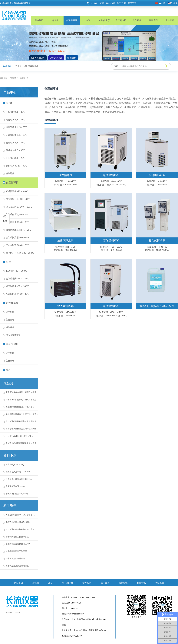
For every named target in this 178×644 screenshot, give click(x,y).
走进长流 (170, 20)
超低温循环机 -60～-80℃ (18, 199)
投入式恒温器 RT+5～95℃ (19, 238)
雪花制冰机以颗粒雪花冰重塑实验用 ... (22, 421)
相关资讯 (10, 506)
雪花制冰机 (121, 20)
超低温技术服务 (13, 335)
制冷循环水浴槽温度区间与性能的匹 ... (22, 429)
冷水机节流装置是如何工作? (18, 544)
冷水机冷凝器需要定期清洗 (17, 566)
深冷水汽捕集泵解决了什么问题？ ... (21, 407)
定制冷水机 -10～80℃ (16, 166)
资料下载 (10, 455)
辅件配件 (10, 173)
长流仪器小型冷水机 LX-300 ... (19, 479)
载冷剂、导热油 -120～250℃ (20, 253)
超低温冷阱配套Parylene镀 (17, 494)
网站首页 (39, 20)
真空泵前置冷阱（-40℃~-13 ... (19, 486)
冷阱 (88, 20)
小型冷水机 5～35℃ (15, 112)
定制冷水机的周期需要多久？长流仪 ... (22, 443)
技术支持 (105, 583)
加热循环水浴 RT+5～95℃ (19, 230)
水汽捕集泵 (104, 20)
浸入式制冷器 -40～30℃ (17, 245)
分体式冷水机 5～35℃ (16, 135)
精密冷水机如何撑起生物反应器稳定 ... (22, 400)
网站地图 (159, 583)
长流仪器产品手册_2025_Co (18, 472)
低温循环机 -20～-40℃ (17, 191)
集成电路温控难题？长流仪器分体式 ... (22, 414)
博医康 (18, 612)
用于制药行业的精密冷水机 (17, 537)
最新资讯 (153, 20)
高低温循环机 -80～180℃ (18, 214)
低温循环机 (72, 20)
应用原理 (10, 312)
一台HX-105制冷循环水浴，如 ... (20, 436)
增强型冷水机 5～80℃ (16, 127)
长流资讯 (141, 583)
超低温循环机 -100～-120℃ (19, 207)
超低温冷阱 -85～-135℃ (17, 279)
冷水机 (55, 20)
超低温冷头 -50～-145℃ (17, 286)
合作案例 (137, 20)
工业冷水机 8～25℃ (15, 158)
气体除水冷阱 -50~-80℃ (17, 294)
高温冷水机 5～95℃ (15, 150)
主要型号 (10, 320)
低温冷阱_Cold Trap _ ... (16, 464)
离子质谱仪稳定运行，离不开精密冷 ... (22, 392)
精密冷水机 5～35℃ (15, 120)
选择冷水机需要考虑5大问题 (18, 522)
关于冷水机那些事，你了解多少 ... (20, 515)
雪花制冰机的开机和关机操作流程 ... (21, 529)
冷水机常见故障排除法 (15, 558)
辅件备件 (10, 327)
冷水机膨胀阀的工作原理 (16, 551)
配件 (7, 370)
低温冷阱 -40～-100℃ (16, 271)
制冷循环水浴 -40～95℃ (17, 222)
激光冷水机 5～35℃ (15, 143)
